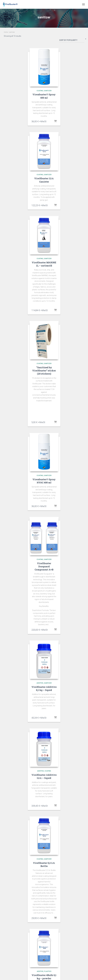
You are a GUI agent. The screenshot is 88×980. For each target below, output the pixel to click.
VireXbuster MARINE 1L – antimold (44, 264)
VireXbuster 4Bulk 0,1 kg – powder (44, 977)
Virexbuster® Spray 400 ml (44, 96)
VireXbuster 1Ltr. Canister (44, 180)
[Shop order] (72, 41)
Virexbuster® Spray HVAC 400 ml (44, 481)
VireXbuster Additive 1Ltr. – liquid (44, 776)
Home (6, 32)
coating (40, 91)
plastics (48, 971)
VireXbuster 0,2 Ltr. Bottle (44, 864)
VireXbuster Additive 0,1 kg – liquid (44, 688)
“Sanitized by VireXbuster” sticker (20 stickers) (44, 371)
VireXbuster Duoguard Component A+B (44, 566)
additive (40, 683)
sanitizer (48, 91)
